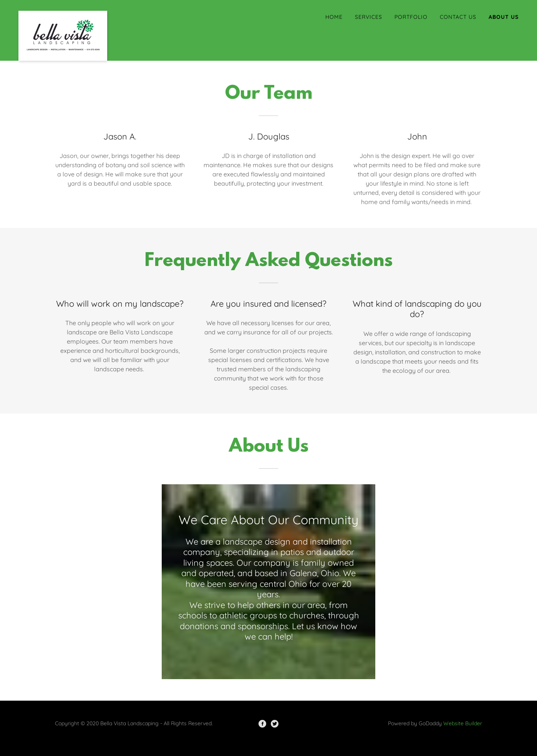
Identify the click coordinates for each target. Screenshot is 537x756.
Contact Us (458, 17)
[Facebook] (262, 724)
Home (334, 17)
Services (369, 17)
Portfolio (411, 17)
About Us (504, 17)
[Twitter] (275, 724)
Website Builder (463, 723)
